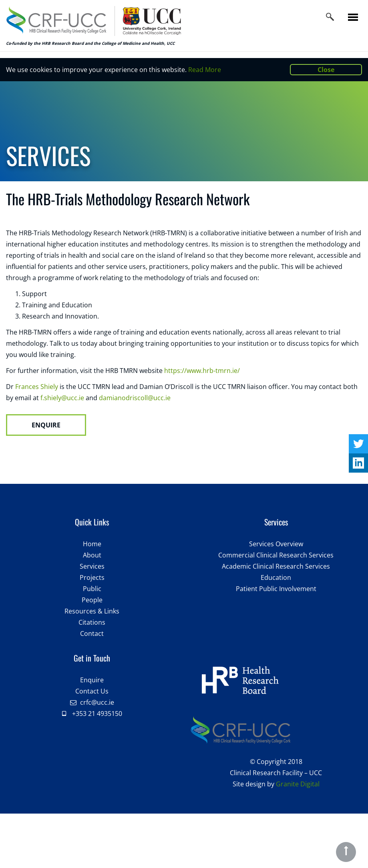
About (92, 555)
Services (92, 566)
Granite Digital (298, 784)
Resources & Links (92, 611)
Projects (92, 577)
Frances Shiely (37, 387)
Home (92, 544)
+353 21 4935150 (97, 714)
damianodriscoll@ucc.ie (136, 398)
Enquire (92, 680)
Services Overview (276, 544)
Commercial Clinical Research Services (276, 555)
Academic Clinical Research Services (276, 566)
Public (92, 589)
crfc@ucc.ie (97, 702)
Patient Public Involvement (276, 589)
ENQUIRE (46, 425)
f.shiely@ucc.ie (62, 398)
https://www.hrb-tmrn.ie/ (203, 371)
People (92, 600)
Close (326, 70)
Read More (205, 70)
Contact (92, 633)
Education (276, 577)
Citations (92, 622)
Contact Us (92, 691)
